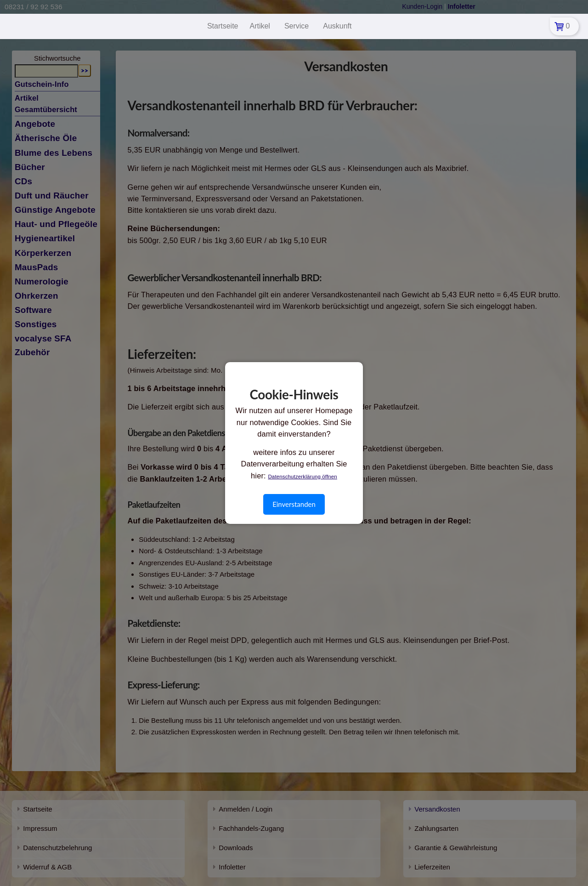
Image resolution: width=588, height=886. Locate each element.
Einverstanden (294, 504)
